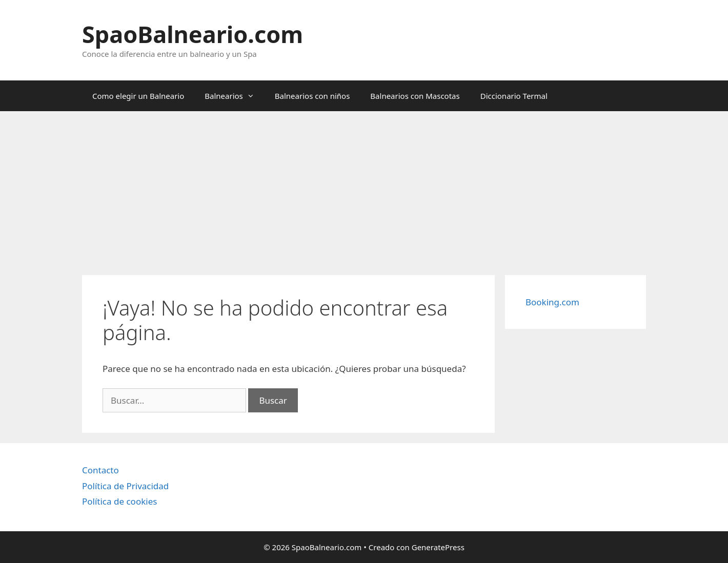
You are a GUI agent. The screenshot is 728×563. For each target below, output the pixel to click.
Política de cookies (119, 501)
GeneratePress (438, 547)
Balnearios (235, 96)
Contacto (100, 470)
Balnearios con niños (312, 96)
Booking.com (552, 302)
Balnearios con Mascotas (415, 96)
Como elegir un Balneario (138, 96)
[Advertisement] (364, 188)
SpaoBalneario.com (193, 34)
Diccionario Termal (514, 96)
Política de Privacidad (125, 486)
